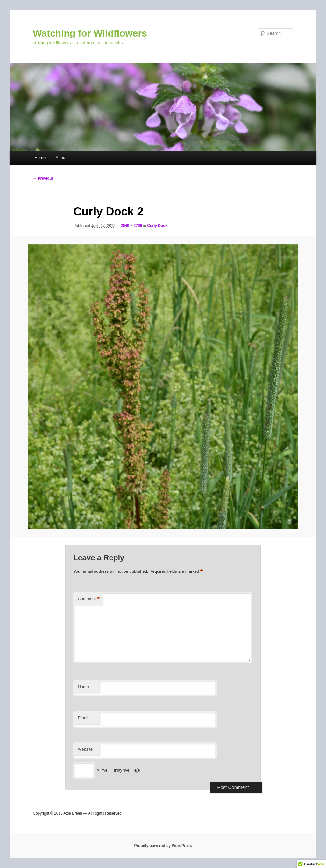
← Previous (43, 178)
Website (85, 749)
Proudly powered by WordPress (163, 846)
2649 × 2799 (131, 226)
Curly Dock (157, 226)
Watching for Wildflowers (90, 33)
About (61, 157)
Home (40, 157)
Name (83, 687)
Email (83, 718)
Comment (89, 599)
